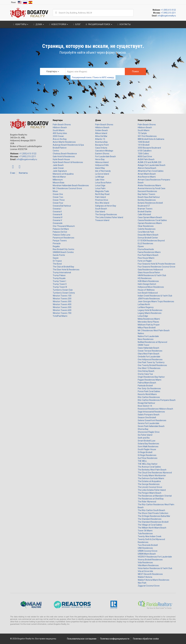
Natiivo (141, 333)
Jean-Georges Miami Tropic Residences (156, 301)
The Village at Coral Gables (150, 525)
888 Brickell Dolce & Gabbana (151, 139)
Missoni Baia (58, 183)
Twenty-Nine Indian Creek (150, 536)
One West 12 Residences (149, 368)
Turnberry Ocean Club (63, 290)
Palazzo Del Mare (61, 229)
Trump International (62, 272)
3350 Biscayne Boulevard (149, 148)
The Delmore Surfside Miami (151, 478)
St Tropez (57, 261)
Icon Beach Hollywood (148, 293)
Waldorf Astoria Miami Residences (154, 580)
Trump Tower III (60, 287)
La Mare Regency (146, 307)
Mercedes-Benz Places (148, 322)
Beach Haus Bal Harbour (149, 197)
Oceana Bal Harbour (62, 206)
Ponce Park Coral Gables (149, 391)
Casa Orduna (101, 148)
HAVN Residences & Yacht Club (152, 275)
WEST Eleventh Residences (150, 574)
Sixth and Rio (144, 438)
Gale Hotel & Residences (64, 156)
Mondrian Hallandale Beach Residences (71, 185)
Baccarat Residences (147, 191)
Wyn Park (142, 583)
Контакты (23, 173)
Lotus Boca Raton (103, 183)
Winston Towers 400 (62, 304)
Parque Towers (60, 241)
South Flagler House (147, 449)
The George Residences (106, 214)
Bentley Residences (147, 200)
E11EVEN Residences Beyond (151, 241)
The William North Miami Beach (152, 528)
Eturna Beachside (146, 249)
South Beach (101, 209)
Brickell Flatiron (60, 148)
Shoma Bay (143, 429)
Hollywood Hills (102, 165)
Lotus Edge (100, 185)
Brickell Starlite (145, 212)
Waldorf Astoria (145, 577)
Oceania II (57, 212)
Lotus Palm (100, 188)
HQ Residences (145, 278)
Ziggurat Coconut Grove (149, 586)
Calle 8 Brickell (144, 214)
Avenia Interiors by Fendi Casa (151, 188)
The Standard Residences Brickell (153, 522)
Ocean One (58, 194)
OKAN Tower (144, 345)
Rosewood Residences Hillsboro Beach (155, 409)
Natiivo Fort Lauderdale (148, 336)
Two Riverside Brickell (148, 545)
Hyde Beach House (61, 159)
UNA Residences (145, 548)
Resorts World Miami (147, 394)
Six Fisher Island (145, 435)
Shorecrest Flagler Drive (149, 432)
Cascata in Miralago (104, 151)
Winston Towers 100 (62, 296)
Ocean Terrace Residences (150, 351)
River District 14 (145, 406)
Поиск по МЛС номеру (104, 77)
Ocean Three (59, 200)
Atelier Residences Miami (149, 185)
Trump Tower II (60, 284)
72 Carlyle (142, 133)
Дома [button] (38, 24)
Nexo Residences (146, 339)
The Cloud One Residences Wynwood (155, 473)
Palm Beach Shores (62, 125)
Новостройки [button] (58, 24)
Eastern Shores (102, 154)
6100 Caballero (145, 151)
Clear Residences (146, 226)
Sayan (56, 258)
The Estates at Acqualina (149, 481)
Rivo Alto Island (102, 203)
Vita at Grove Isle (145, 571)
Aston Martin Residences (64, 142)
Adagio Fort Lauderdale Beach (152, 165)
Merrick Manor (59, 177)
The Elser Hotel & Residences (66, 270)
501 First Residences (147, 136)
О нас (13, 173)
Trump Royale (59, 278)
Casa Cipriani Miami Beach (150, 217)
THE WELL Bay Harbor (148, 464)
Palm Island (100, 197)
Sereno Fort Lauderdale (149, 423)
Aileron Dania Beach (147, 168)
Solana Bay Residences (148, 444)
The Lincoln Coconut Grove (150, 487)
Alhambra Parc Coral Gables (151, 171)
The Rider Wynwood (147, 502)
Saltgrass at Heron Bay (106, 206)
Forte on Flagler (145, 261)
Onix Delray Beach (146, 371)
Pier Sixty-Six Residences (149, 388)
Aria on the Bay (60, 139)
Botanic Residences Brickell (150, 203)
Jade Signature (60, 171)
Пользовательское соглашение (82, 639)
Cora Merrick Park (146, 232)
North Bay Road (102, 194)
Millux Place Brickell (147, 328)
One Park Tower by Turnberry (151, 362)
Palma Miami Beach (147, 383)
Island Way (100, 168)
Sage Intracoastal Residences (151, 412)
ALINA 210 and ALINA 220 (150, 162)
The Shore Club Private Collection (153, 513)
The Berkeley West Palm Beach (152, 470)
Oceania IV (58, 217)
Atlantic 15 (100, 139)
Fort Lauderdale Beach (105, 156)
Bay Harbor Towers (146, 194)
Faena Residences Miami (149, 252)
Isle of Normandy (103, 171)
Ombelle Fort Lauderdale (149, 357)
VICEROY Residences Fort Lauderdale (155, 557)
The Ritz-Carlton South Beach (151, 510)
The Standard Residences (150, 519)
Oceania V (57, 220)
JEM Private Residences (149, 299)
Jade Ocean (58, 168)
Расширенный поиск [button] (99, 24)
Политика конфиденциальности (115, 639)
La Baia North (144, 304)
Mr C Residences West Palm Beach (154, 330)
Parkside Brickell (145, 386)
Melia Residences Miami (149, 319)
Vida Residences (145, 563)
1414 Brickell (144, 145)
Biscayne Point (102, 145)
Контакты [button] (124, 24)
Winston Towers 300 (62, 301)
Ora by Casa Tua (145, 374)
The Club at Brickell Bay (63, 267)
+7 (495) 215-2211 (168, 13)
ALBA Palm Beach (146, 159)
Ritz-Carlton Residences (149, 397)
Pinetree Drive (102, 200)
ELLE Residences (145, 243)
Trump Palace (59, 275)
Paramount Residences (64, 238)
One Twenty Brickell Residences (152, 365)
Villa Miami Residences (148, 565)
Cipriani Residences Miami (150, 223)
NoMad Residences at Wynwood (152, 342)
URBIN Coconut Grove (148, 551)
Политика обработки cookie (146, 639)
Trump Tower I (59, 281)
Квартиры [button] (20, 24)
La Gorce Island (102, 174)
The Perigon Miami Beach (150, 493)
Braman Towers (145, 209)
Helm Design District (147, 284)
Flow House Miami (146, 258)
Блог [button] (77, 24)
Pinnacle (57, 243)
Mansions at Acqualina (63, 174)
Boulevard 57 (144, 206)
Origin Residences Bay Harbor (151, 377)
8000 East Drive (145, 156)
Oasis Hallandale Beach (148, 348)
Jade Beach (58, 165)
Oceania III (57, 214)
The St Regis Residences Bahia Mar (154, 516)
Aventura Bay (101, 142)
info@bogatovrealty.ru (167, 16)
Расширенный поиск (82, 77)
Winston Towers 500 (62, 307)
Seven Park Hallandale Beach (151, 426)
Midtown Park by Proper (149, 325)
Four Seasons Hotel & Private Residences (157, 264)
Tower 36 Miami (145, 531)
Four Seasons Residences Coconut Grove (157, 267)
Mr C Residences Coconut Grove (67, 188)
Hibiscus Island (102, 162)
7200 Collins (143, 154)
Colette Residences (147, 229)
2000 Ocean (58, 136)
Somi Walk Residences (148, 446)
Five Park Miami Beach (148, 255)
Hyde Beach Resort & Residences (68, 162)
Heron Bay (100, 159)
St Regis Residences (147, 455)
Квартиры (58, 120)
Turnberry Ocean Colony (64, 293)
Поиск (135, 71)
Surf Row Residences (148, 458)
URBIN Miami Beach (147, 554)
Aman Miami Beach (147, 174)
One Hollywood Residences (150, 359)
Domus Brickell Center (148, 238)
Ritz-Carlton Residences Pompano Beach (157, 400)
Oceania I (57, 209)
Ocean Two (58, 197)
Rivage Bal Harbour (146, 403)
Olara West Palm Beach (149, 354)
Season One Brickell (147, 417)
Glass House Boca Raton (149, 272)
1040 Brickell (144, 142)
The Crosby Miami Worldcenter (152, 475)
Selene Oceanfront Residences (152, 420)
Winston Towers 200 (62, 299)
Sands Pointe (59, 255)
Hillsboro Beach (60, 127)
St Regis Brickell (145, 452)
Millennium (58, 180)
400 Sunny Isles (60, 133)
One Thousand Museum (64, 226)
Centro (56, 151)
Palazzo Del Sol (60, 232)
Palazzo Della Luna (61, 235)
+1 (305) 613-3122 (168, 10)
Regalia (56, 246)
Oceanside (58, 223)
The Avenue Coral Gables (149, 467)
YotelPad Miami (60, 316)
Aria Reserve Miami (147, 177)
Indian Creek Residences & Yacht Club (155, 296)
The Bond (57, 264)
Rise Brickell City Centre (64, 249)
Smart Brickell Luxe (147, 441)
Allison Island (101, 133)
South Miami (59, 130)
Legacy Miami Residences (150, 313)
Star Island (100, 212)
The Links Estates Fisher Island (109, 217)
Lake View (100, 180)
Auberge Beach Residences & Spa (68, 145)
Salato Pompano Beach (149, 415)
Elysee (141, 246)
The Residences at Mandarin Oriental (155, 496)
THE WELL (142, 461)
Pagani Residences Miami (150, 380)
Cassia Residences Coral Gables (152, 220)
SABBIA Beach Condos (63, 252)
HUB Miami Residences (148, 281)
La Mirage (100, 177)
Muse (55, 191)
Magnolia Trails (102, 191)
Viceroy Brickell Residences (150, 560)
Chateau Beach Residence (65, 154)
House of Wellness (146, 290)
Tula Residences (145, 534)
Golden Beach (102, 130)
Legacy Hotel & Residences (150, 310)
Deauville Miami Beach (148, 235)
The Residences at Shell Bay (151, 499)
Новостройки (145, 120)
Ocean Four (58, 203)
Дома (98, 120)
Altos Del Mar (101, 136)
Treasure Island (102, 220)
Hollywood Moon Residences (151, 287)
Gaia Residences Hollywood (150, 270)
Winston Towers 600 (62, 310)
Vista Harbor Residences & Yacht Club (155, 568)
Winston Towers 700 (62, 313)
